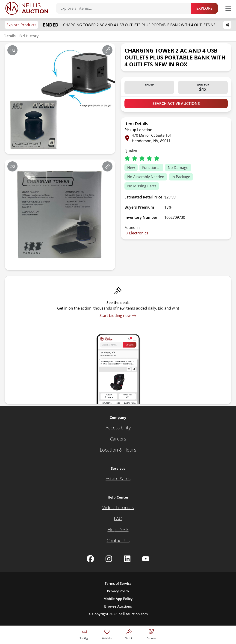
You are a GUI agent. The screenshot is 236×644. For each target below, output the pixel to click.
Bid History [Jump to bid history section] (29, 36)
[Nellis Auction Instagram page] (109, 559)
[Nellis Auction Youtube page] (146, 559)
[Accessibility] (118, 428)
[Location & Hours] (118, 450)
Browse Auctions (118, 606)
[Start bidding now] (118, 316)
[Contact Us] (118, 541)
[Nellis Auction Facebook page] (90, 559)
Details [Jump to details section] (10, 36)
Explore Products (21, 25)
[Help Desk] (118, 530)
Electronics (136, 233)
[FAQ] (118, 519)
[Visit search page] (151, 634)
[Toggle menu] (228, 8)
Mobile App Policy (118, 599)
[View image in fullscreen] (107, 50)
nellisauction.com (133, 614)
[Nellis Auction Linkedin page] (127, 559)
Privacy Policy (118, 591)
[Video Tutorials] (118, 508)
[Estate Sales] (118, 479)
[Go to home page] (27, 8)
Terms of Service (118, 583)
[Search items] (126, 8)
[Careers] (118, 439)
